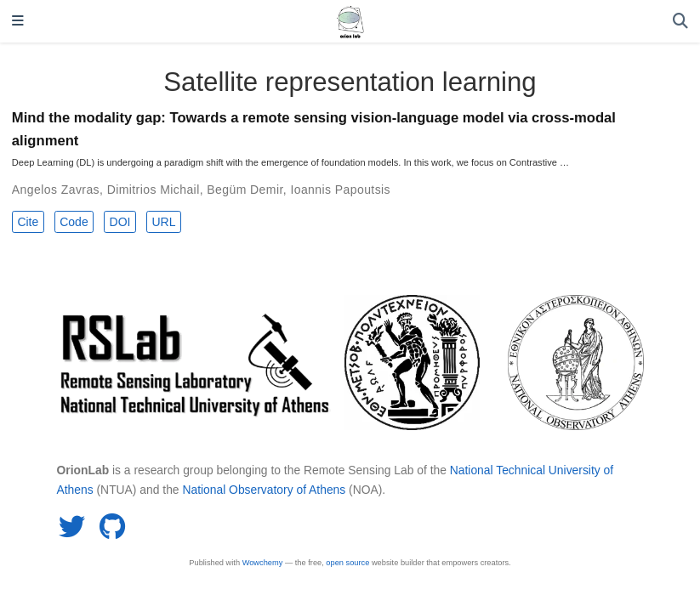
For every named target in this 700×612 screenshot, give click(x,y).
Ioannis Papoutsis (340, 190)
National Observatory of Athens (264, 490)
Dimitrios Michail (154, 190)
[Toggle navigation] (18, 22)
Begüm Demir (245, 190)
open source (347, 563)
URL (163, 222)
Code (74, 222)
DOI (120, 222)
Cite (28, 222)
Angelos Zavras (56, 190)
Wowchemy (263, 563)
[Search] (680, 22)
